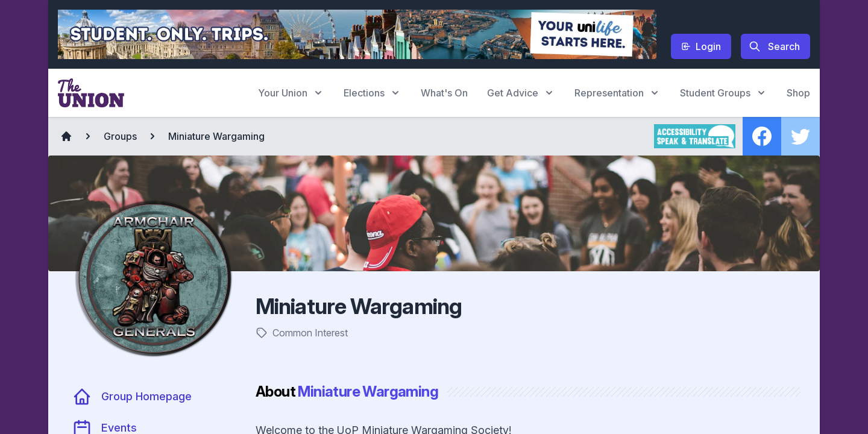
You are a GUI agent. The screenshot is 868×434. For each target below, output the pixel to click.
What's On (444, 93)
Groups (120, 136)
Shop (798, 93)
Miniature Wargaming (216, 136)
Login (701, 46)
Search (774, 46)
